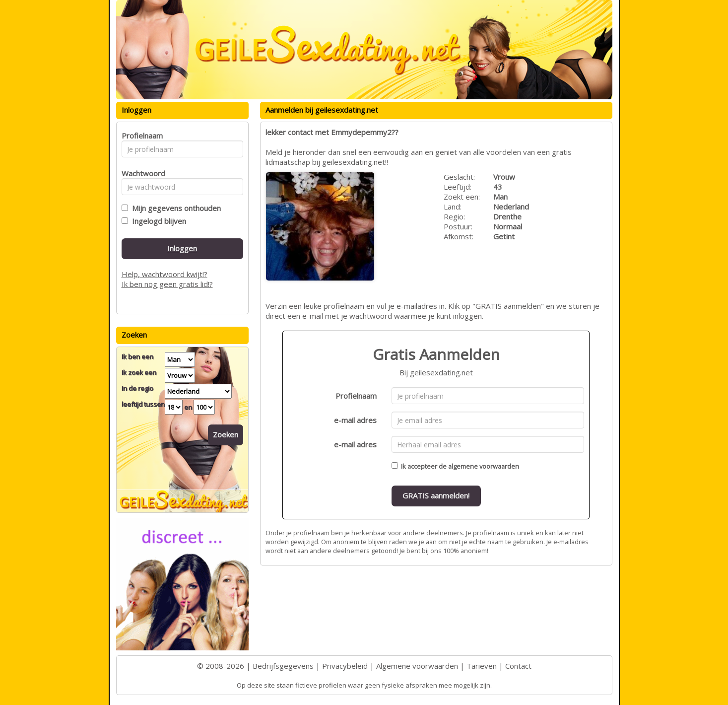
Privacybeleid (345, 666)
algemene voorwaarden (484, 466)
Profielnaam (356, 396)
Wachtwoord (141, 173)
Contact (518, 666)
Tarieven (482, 666)
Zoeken (226, 434)
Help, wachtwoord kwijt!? (165, 274)
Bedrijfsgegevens (283, 666)
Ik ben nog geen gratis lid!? (167, 284)
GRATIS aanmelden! (436, 495)
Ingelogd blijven (157, 221)
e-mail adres (355, 420)
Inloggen (182, 248)
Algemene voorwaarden (417, 666)
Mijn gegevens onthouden (174, 208)
